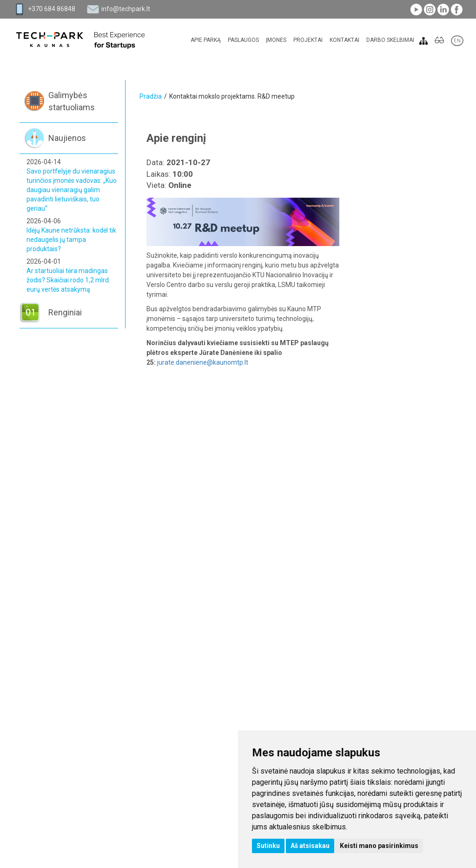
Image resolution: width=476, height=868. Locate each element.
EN (457, 41)
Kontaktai (344, 40)
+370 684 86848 (52, 9)
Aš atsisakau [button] (310, 846)
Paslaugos (243, 40)
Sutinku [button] (268, 846)
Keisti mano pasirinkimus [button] (379, 846)
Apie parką (206, 40)
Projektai (308, 40)
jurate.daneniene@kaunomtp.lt (203, 362)
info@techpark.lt (126, 9)
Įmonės (276, 40)
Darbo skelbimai (390, 40)
